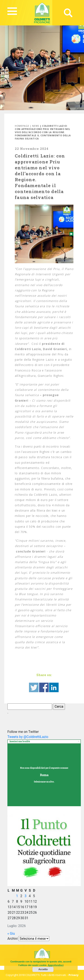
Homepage (22, 126)
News (36, 126)
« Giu (11, 933)
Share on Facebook (44, 687)
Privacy (74, 975)
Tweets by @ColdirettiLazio (28, 737)
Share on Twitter (34, 687)
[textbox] (44, 742)
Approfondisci (56, 965)
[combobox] (44, 742)
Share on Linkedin (54, 687)
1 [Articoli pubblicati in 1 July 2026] (17, 896)
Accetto (43, 969)
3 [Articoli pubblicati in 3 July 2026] (25, 896)
